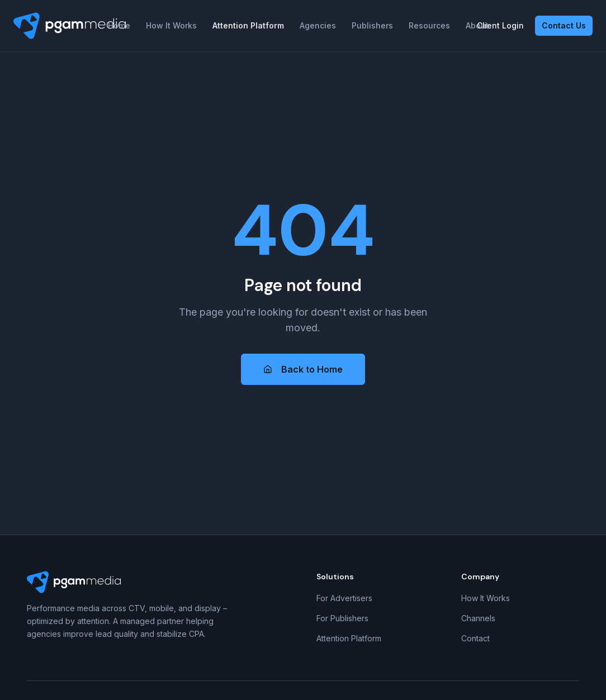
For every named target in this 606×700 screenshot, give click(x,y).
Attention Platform (248, 25)
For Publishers (342, 618)
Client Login (500, 25)
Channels (478, 618)
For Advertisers (344, 598)
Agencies (318, 25)
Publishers (372, 25)
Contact (475, 638)
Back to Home (303, 369)
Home (119, 25)
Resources (429, 25)
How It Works (171, 25)
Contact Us (564, 25)
